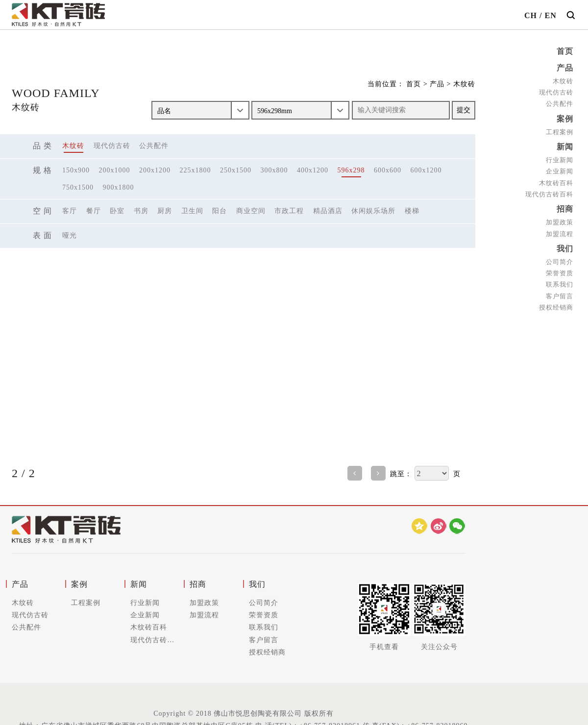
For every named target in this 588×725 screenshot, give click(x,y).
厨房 (165, 211)
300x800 (274, 170)
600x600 (388, 170)
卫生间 (192, 211)
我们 (565, 249)
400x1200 (313, 170)
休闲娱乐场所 (373, 211)
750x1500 (78, 187)
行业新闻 (560, 160)
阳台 (220, 211)
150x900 (76, 170)
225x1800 (196, 170)
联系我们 (560, 284)
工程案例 (560, 132)
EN (550, 15)
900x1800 (119, 187)
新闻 (565, 147)
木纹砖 (563, 81)
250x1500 (236, 170)
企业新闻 (560, 171)
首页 (565, 51)
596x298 (351, 170)
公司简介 (560, 262)
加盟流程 (560, 234)
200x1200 (155, 170)
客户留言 (560, 296)
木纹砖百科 (556, 183)
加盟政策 (560, 222)
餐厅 (94, 211)
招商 (565, 209)
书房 (141, 211)
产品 (565, 68)
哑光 (70, 235)
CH (531, 15)
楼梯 (412, 211)
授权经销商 (556, 307)
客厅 (70, 211)
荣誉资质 (560, 273)
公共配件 (560, 104)
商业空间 (251, 211)
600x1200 (426, 170)
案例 (565, 119)
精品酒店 (328, 211)
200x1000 (115, 170)
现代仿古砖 (556, 92)
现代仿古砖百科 (549, 194)
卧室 (117, 211)
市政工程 (289, 211)
